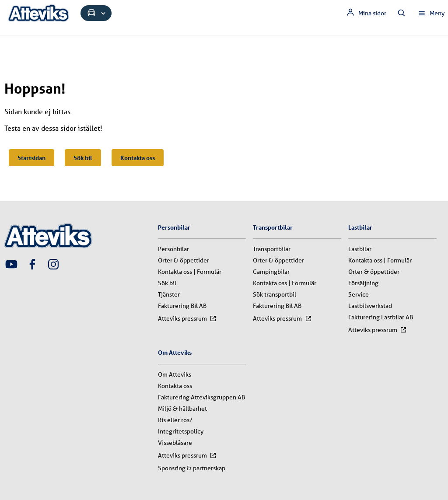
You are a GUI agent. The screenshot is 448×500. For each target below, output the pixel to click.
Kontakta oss (138, 158)
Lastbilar (360, 249)
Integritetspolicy (181, 431)
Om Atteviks (175, 374)
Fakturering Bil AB (182, 306)
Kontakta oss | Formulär (190, 272)
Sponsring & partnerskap (192, 468)
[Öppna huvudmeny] (431, 13)
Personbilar (173, 249)
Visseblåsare (175, 443)
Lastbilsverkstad (370, 306)
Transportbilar (272, 249)
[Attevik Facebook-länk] (32, 265)
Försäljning (363, 283)
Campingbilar (271, 272)
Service (359, 294)
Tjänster (169, 294)
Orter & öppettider (184, 260)
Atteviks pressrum (187, 318)
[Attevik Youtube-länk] (11, 265)
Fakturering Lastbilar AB (381, 317)
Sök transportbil (275, 294)
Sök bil (83, 158)
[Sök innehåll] (402, 13)
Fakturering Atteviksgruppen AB (201, 397)
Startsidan (31, 158)
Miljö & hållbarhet (182, 409)
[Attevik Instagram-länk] (53, 265)
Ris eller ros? (175, 420)
